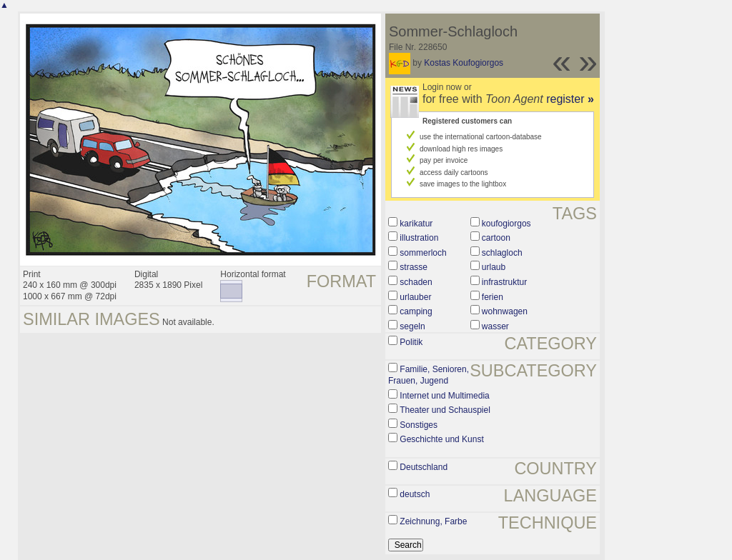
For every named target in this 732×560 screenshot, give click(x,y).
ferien (493, 297)
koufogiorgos (506, 224)
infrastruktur (504, 282)
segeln (412, 326)
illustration (419, 238)
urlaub (494, 267)
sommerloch (423, 253)
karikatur (416, 224)
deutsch (415, 494)
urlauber (415, 297)
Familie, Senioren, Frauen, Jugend (429, 375)
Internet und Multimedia (444, 396)
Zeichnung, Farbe (433, 521)
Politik (411, 342)
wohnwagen (505, 311)
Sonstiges (419, 425)
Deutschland (424, 467)
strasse (414, 267)
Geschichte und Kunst (441, 439)
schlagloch (502, 253)
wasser (495, 326)
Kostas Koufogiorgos (464, 63)
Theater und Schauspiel (445, 410)
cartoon (496, 238)
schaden (416, 282)
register (570, 99)
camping (416, 311)
